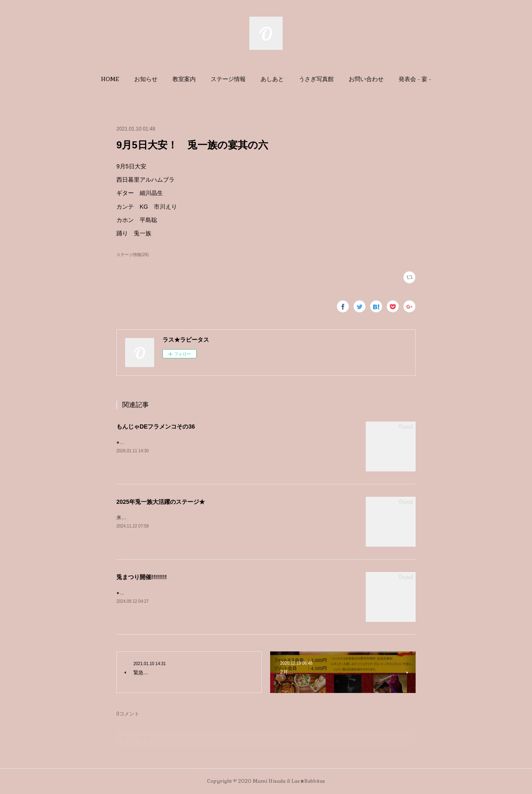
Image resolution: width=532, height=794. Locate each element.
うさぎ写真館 (316, 79)
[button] (110, 79)
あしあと (272, 79)
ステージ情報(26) (133, 255)
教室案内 (184, 79)
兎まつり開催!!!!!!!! (142, 577)
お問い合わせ (366, 79)
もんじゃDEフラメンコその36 (156, 427)
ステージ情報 (228, 79)
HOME (110, 79)
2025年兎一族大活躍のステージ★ (161, 502)
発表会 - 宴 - (415, 79)
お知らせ (146, 79)
